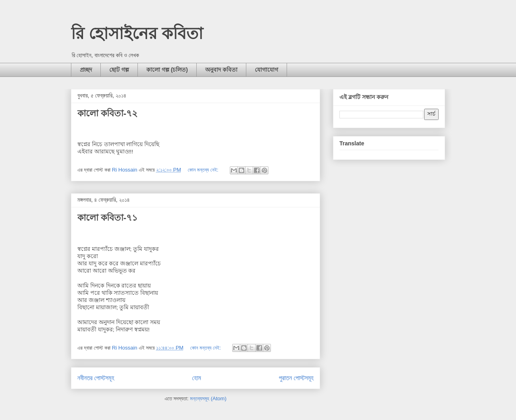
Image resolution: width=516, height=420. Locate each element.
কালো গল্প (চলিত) (167, 70)
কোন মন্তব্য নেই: (204, 170)
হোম (197, 378)
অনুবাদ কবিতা (221, 70)
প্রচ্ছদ (86, 70)
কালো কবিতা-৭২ (107, 113)
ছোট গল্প (119, 70)
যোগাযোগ (266, 70)
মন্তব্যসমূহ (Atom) (208, 398)
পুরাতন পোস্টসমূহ (296, 378)
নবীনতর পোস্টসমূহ (96, 378)
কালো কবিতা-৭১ (107, 218)
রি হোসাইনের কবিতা (137, 33)
